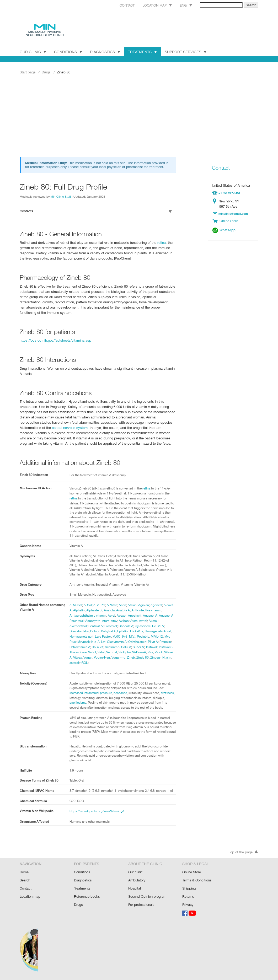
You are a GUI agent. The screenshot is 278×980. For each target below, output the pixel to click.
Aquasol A (151, 615)
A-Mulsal (76, 605)
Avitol (145, 620)
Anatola (110, 610)
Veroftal (117, 652)
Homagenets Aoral (161, 631)
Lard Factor (104, 636)
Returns (188, 897)
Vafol (106, 652)
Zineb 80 (156, 657)
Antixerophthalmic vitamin (88, 615)
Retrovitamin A (80, 647)
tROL (96, 662)
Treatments (143, 52)
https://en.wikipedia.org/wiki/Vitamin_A (97, 816)
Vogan (99, 657)
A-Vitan (112, 605)
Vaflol (97, 652)
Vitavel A (76, 657)
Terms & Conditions (197, 881)
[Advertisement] (139, 117)
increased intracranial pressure (92, 692)
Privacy (188, 905)
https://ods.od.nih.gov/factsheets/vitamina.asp (54, 340)
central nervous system (47, 427)
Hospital (134, 889)
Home (24, 873)
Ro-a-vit (98, 647)
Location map (150, 5)
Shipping (189, 889)
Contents (96, 211)
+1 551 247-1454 (229, 193)
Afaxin (132, 605)
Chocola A (127, 626)
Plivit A (154, 641)
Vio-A (166, 652)
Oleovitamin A (117, 641)
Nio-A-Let (99, 641)
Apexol (122, 615)
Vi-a (157, 652)
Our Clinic (33, 52)
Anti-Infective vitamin (147, 610)
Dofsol (96, 631)
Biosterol (111, 626)
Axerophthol (78, 626)
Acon (122, 605)
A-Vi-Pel (99, 605)
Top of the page (244, 854)
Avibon (125, 620)
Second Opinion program (147, 897)
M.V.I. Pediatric (143, 636)
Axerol (155, 620)
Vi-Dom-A (145, 652)
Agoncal (157, 605)
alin (76, 662)
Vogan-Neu (114, 657)
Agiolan (144, 605)
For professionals (141, 905)
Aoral (112, 615)
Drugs (46, 72)
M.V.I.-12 (162, 636)
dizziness (76, 698)
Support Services (188, 52)
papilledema (91, 703)
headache (123, 692)
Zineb (143, 657)
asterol (85, 662)
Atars (107, 620)
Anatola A (124, 610)
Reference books (87, 897)
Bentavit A (96, 626)
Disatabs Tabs (80, 631)
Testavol (153, 647)
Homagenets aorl (82, 636)
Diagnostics (105, 52)
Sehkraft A (113, 647)
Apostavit (135, 615)
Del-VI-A (160, 626)
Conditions (68, 52)
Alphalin (79, 610)
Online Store (192, 873)
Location (215, 201)
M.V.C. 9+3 (122, 636)
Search (25, 881)
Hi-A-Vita (139, 631)
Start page (28, 72)
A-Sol (88, 605)
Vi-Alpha (131, 652)
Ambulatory (137, 881)
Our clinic (135, 873)
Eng (180, 5)
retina (159, 242)
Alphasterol (95, 610)
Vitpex (88, 657)
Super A (140, 647)
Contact (119, 5)
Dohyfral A (110, 631)
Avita (135, 620)
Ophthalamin (138, 641)
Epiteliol (125, 631)
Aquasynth (94, 620)
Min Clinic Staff (61, 196)
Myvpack (84, 641)
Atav (116, 620)
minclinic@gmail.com (233, 213)
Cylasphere (144, 626)
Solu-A (127, 647)
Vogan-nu (130, 657)
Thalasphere (82, 652)
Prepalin (167, 641)
